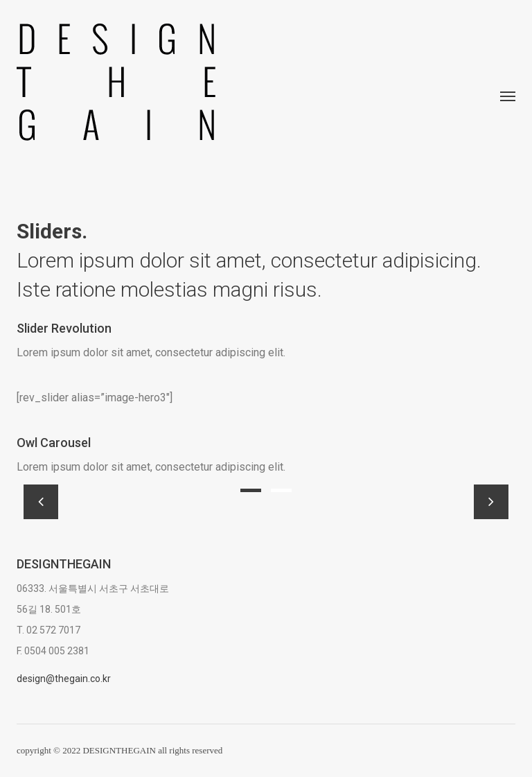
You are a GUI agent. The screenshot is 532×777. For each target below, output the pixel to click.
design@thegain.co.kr (64, 679)
